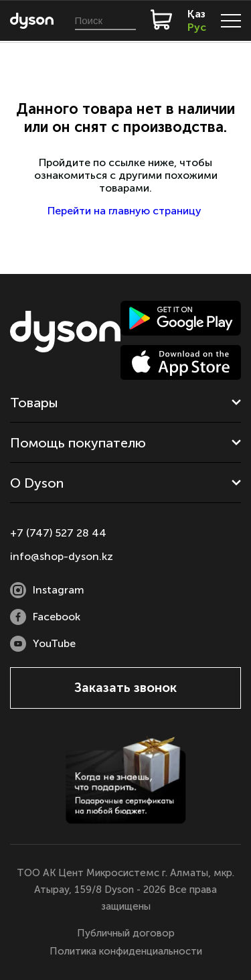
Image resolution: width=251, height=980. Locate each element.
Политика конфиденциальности (126, 951)
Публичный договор (126, 933)
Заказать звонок (125, 688)
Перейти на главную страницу (126, 211)
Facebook (45, 617)
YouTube (43, 644)
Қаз (196, 14)
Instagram (47, 590)
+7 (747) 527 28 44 (58, 533)
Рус (197, 27)
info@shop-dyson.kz (62, 556)
